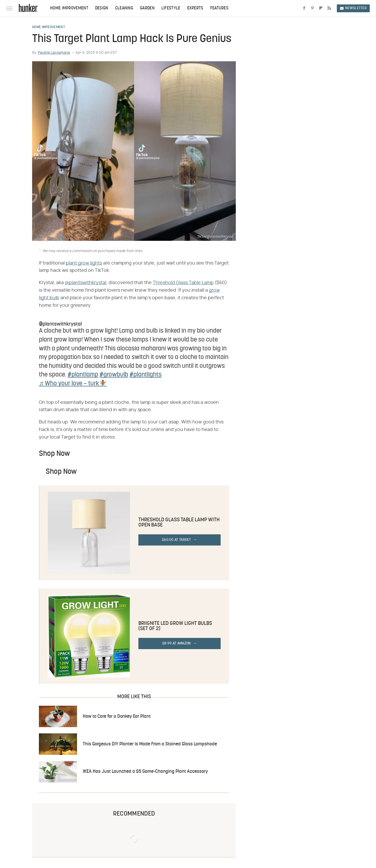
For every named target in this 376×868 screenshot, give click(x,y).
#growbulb (114, 375)
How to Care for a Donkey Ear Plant (117, 717)
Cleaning (124, 8)
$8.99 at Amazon (177, 643)
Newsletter (353, 8)
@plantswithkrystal (86, 283)
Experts (195, 8)
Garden (147, 8)
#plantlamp (83, 375)
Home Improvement (69, 8)
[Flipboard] (321, 8)
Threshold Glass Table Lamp (183, 283)
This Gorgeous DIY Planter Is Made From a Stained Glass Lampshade (150, 744)
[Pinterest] (313, 8)
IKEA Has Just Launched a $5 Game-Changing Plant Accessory (145, 772)
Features (219, 8)
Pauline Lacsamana (54, 53)
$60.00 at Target (177, 540)
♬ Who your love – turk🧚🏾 (73, 384)
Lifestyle (171, 8)
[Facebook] (304, 8)
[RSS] (329, 8)
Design (102, 8)
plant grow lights (84, 263)
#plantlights (146, 375)
